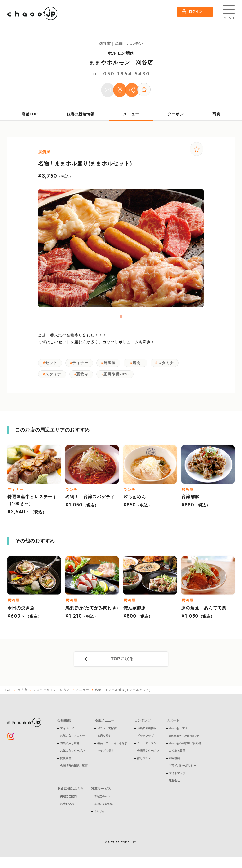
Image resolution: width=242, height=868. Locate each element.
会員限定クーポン (148, 755)
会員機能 (64, 724)
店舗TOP (30, 116)
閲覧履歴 (66, 762)
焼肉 (140, 365)
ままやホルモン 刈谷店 (121, 62)
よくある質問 (177, 755)
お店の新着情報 (81, 116)
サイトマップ (177, 777)
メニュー (131, 116)
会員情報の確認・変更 (74, 770)
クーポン (176, 116)
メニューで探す (107, 732)
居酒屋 (112, 365)
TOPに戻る (122, 663)
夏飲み (84, 377)
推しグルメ (144, 762)
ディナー (82, 365)
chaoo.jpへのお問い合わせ (185, 747)
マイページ (67, 732)
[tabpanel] (121, 250)
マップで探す (105, 755)
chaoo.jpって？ (178, 732)
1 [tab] (121, 319)
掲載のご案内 (68, 800)
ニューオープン (147, 747)
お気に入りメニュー (72, 740)
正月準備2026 (119, 377)
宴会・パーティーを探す (112, 747)
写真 (216, 116)
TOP (8, 694)
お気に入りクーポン (72, 755)
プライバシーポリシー (182, 770)
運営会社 (174, 785)
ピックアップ (145, 740)
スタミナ (169, 365)
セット (52, 365)
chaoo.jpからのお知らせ (184, 740)
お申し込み (67, 808)
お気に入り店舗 (70, 747)
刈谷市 (23, 694)
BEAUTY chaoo (103, 808)
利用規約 (174, 762)
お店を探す (104, 740)
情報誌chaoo (102, 800)
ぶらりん (99, 816)
